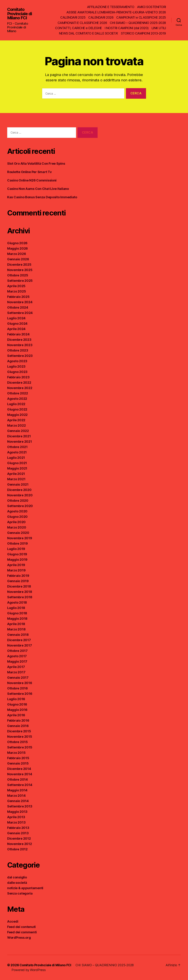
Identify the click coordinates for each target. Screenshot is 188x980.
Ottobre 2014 (17, 779)
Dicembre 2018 (19, 586)
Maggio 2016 (17, 710)
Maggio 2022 (17, 415)
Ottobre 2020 (18, 501)
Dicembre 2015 (19, 731)
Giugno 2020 (17, 517)
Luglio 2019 (16, 549)
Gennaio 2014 (18, 801)
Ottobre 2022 (18, 393)
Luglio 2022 (16, 404)
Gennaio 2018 (18, 635)
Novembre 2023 (20, 345)
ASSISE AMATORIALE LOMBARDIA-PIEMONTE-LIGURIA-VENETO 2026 (116, 12)
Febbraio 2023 (18, 377)
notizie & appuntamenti (25, 888)
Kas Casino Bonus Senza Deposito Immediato (42, 197)
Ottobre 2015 (17, 742)
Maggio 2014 (17, 790)
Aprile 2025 (16, 286)
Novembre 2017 (20, 645)
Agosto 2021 (17, 452)
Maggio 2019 (17, 560)
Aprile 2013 (16, 817)
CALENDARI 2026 (101, 17)
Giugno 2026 (17, 243)
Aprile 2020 (16, 522)
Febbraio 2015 (18, 758)
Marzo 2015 (16, 753)
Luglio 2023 (16, 366)
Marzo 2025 (17, 291)
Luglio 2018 (16, 608)
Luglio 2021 (16, 458)
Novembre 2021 (20, 442)
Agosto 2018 (17, 602)
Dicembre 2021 (19, 436)
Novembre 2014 (20, 774)
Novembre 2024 (20, 302)
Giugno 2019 (17, 554)
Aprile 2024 (16, 329)
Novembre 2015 (20, 737)
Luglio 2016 (16, 699)
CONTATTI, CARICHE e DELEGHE (78, 28)
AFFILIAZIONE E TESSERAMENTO (111, 7)
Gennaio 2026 (18, 259)
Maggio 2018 (17, 619)
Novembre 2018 (20, 592)
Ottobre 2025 (18, 275)
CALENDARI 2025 (73, 17)
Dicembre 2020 (19, 490)
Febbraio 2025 (18, 297)
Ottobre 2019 (17, 543)
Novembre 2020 (20, 495)
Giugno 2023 (17, 372)
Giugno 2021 (17, 463)
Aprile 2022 (16, 420)
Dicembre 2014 (19, 769)
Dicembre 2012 (19, 838)
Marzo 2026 (17, 254)
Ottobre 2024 (18, 307)
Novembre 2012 (20, 844)
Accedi (13, 921)
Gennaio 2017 (18, 678)
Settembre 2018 (20, 597)
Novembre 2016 (20, 683)
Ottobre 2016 (17, 688)
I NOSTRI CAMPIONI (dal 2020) (127, 28)
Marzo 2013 (16, 822)
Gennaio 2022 (18, 431)
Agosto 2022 (17, 399)
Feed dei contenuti (21, 927)
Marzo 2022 (16, 425)
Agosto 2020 (17, 511)
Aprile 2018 (16, 624)
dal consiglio (17, 877)
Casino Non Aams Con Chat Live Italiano (38, 189)
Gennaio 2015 (18, 763)
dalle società (17, 883)
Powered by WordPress (29, 970)
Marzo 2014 (16, 796)
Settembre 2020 (20, 506)
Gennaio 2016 (18, 726)
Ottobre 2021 (17, 447)
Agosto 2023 (17, 361)
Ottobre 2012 (17, 849)
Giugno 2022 (17, 409)
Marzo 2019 (16, 570)
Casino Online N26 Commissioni (32, 180)
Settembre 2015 (20, 747)
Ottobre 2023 (18, 350)
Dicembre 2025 (19, 265)
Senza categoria (20, 893)
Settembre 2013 (20, 806)
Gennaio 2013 (18, 833)
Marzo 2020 (17, 527)
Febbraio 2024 (18, 334)
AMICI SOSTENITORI (151, 7)
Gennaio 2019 (18, 581)
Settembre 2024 (20, 313)
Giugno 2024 (17, 324)
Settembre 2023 (20, 356)
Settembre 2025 (20, 281)
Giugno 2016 (17, 704)
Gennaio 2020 (18, 533)
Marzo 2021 (16, 479)
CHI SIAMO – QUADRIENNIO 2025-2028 (138, 23)
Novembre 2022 (20, 388)
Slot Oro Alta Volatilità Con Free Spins (36, 164)
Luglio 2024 (16, 318)
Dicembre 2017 (19, 640)
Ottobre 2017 (17, 651)
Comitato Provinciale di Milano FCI (20, 14)
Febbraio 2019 (18, 576)
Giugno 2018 (17, 613)
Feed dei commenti (22, 932)
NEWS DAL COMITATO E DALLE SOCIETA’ (89, 33)
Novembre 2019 (20, 538)
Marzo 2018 (16, 629)
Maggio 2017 (17, 661)
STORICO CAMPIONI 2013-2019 (143, 33)
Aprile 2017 (16, 667)
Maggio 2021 (17, 468)
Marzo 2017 (16, 672)
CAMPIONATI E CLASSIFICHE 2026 (82, 23)
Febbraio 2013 (18, 828)
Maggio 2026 (17, 248)
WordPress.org (19, 938)
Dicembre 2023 (19, 340)
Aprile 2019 (16, 565)
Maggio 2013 (17, 812)
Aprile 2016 (16, 715)
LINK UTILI (159, 28)
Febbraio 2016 (18, 720)
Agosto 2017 (17, 656)
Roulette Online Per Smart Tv (29, 172)
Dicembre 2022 (19, 383)
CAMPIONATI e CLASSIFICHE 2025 (141, 17)
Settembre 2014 (20, 785)
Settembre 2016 (20, 694)
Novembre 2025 (20, 270)
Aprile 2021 (16, 474)
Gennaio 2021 (18, 484)
